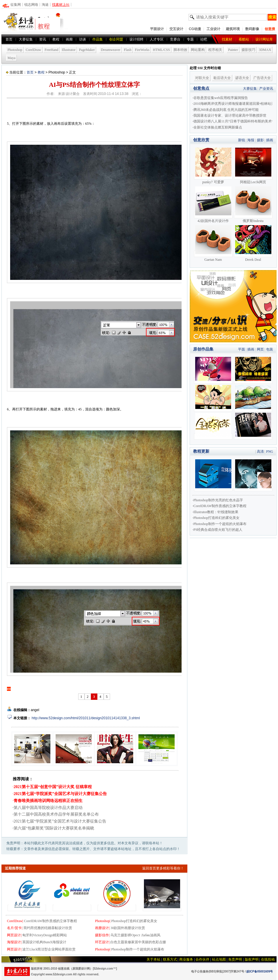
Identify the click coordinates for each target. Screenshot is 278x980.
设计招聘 (136, 39)
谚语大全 (242, 78)
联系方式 (170, 959)
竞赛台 (175, 39)
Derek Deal (253, 260)
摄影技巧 (248, 50)
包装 (270, 349)
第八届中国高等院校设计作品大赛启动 (48, 808)
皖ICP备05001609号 (260, 971)
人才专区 (157, 39)
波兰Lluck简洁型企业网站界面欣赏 (49, 949)
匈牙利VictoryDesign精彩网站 (45, 935)
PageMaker (87, 50)
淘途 (45, 5)
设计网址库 (264, 39)
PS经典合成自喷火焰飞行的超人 (218, 530)
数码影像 (252, 29)
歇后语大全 (222, 78)
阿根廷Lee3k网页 (253, 182)
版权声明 (252, 959)
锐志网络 (31, 5)
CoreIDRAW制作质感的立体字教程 (51, 921)
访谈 (83, 39)
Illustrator (68, 50)
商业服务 (186, 959)
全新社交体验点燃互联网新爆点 (218, 127)
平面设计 (157, 29)
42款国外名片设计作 (213, 221)
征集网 (16, 5)
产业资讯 (266, 89)
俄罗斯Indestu (253, 221)
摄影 (260, 140)
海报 (251, 140)
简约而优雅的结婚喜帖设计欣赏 (48, 928)
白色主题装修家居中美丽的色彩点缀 (138, 942)
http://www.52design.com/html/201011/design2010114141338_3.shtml (85, 718)
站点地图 (219, 959)
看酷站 (244, 39)
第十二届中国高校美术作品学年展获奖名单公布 (56, 814)
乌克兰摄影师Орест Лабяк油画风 (135, 935)
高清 (260, 452)
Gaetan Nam (213, 260)
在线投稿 (268, 959)
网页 (260, 349)
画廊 (69, 39)
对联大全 (202, 78)
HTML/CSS (161, 50)
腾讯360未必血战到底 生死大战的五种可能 (226, 110)
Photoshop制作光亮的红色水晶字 (218, 500)
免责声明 (235, 959)
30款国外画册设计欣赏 (128, 928)
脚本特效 (180, 50)
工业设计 (213, 29)
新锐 (242, 140)
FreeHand (51, 50)
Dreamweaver (110, 50)
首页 (9, 39)
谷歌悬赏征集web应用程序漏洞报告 (221, 98)
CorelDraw (33, 50)
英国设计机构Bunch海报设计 (44, 942)
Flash (128, 50)
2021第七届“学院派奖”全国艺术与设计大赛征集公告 (60, 821)
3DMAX (265, 50)
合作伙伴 (202, 959)
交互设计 (176, 29)
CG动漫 (195, 29)
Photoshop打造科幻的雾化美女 (134, 921)
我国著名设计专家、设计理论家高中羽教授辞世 (230, 115)
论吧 (204, 39)
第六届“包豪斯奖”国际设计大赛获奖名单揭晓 (54, 828)
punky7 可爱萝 (213, 182)
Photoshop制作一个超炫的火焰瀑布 (138, 949)
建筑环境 (233, 29)
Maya (11, 58)
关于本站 (153, 959)
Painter (233, 50)
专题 (190, 39)
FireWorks (142, 50)
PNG (270, 452)
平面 (242, 349)
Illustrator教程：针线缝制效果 (216, 512)
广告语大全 (262, 78)
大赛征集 (26, 39)
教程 (41, 72)
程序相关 (215, 50)
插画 (270, 140)
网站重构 (198, 50)
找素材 (227, 39)
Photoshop (15, 50)
